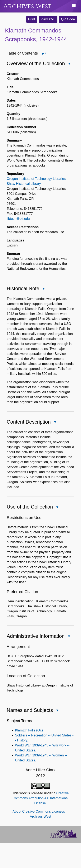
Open (45, 53)
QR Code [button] (68, 19)
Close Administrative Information (69, 637)
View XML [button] (48, 19)
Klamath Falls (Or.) (29, 730)
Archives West (27, 6)
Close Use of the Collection (57, 508)
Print (32, 19)
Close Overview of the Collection (69, 64)
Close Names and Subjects (57, 711)
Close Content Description (55, 422)
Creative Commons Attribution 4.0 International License (41, 798)
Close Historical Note (43, 289)
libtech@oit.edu (18, 219)
